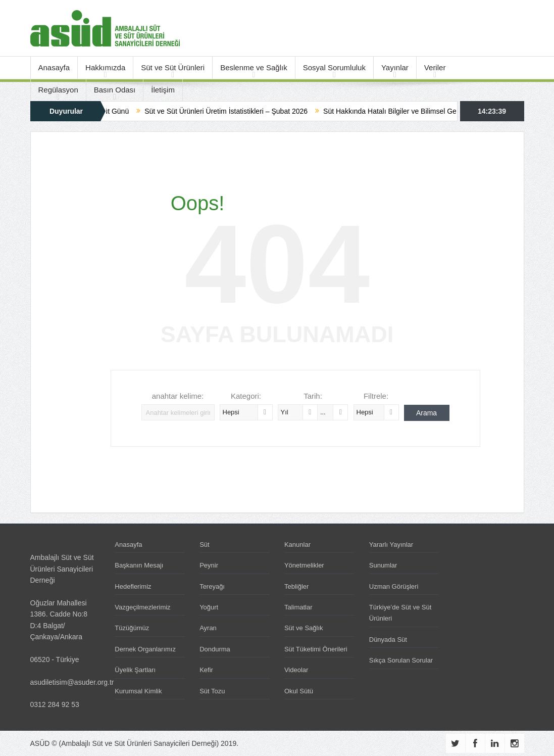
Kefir (206, 670)
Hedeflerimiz (133, 586)
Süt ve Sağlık (304, 628)
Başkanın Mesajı (139, 565)
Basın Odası (115, 90)
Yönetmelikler (304, 565)
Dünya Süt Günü (113, 111)
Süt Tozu (212, 691)
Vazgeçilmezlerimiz (142, 607)
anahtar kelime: (178, 396)
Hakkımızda (105, 67)
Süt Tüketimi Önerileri (316, 649)
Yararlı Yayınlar (391, 545)
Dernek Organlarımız (145, 649)
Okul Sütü (299, 691)
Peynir (209, 565)
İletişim (163, 90)
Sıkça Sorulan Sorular (401, 660)
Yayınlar (395, 67)
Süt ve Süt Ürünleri (173, 67)
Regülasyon (58, 90)
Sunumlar (383, 565)
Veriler (435, 67)
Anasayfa (54, 67)
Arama (426, 413)
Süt (205, 545)
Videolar (296, 670)
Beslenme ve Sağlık (254, 67)
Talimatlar (298, 607)
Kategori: (246, 396)
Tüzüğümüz (132, 628)
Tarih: (313, 396)
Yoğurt (209, 607)
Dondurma (215, 649)
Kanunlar (297, 545)
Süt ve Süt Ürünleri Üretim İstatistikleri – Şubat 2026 (236, 111)
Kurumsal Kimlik (138, 691)
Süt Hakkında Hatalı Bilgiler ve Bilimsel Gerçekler (411, 111)
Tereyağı (212, 586)
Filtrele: (376, 396)
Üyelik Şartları (135, 670)
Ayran (208, 628)
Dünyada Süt (388, 640)
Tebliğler (296, 586)
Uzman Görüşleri (394, 586)
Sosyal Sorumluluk (334, 67)
